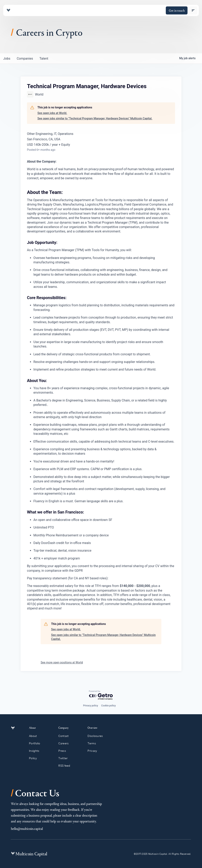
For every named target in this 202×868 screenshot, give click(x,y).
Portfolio (37, 743)
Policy (35, 758)
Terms (94, 743)
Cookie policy (108, 706)
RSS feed (66, 766)
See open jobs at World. (52, 113)
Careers (65, 743)
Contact (65, 736)
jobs (7, 59)
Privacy (94, 751)
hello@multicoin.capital (27, 829)
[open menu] (193, 10)
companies (25, 59)
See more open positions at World (62, 662)
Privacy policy (91, 706)
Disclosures (97, 736)
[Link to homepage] (8, 10)
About (35, 736)
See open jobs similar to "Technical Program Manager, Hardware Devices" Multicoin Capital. (95, 118)
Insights (36, 751)
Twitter (65, 758)
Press (64, 751)
